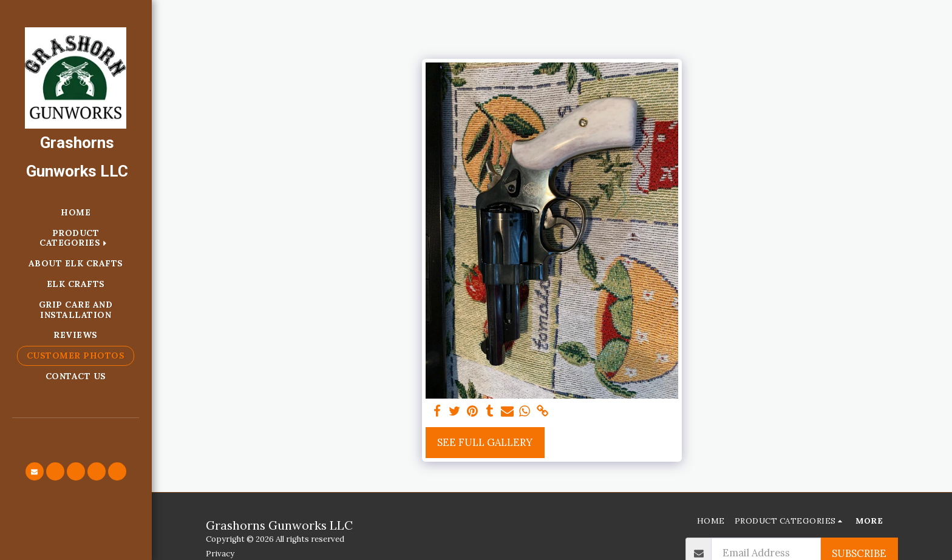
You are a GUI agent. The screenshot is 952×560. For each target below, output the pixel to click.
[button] (35, 471)
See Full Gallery (485, 442)
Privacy (220, 554)
